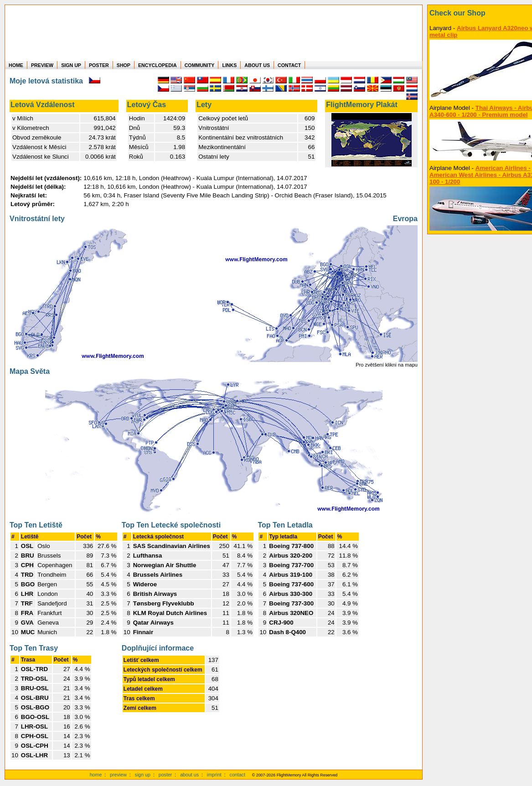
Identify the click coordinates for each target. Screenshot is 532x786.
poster (165, 775)
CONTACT (289, 65)
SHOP (124, 65)
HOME (16, 65)
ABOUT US (257, 65)
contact (238, 775)
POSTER (99, 65)
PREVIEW (42, 65)
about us (189, 775)
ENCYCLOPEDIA (158, 65)
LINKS (229, 65)
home (96, 775)
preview (118, 775)
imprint (214, 775)
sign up (143, 775)
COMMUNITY (200, 65)
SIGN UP (71, 65)
